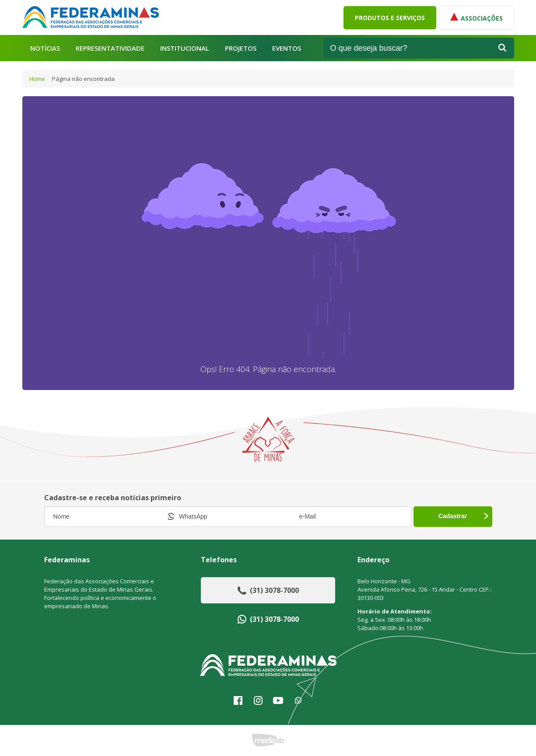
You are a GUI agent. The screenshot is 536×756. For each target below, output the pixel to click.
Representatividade (110, 48)
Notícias (45, 48)
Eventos (287, 48)
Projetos (241, 48)
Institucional (185, 48)
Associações (476, 17)
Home (37, 79)
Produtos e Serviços (390, 18)
